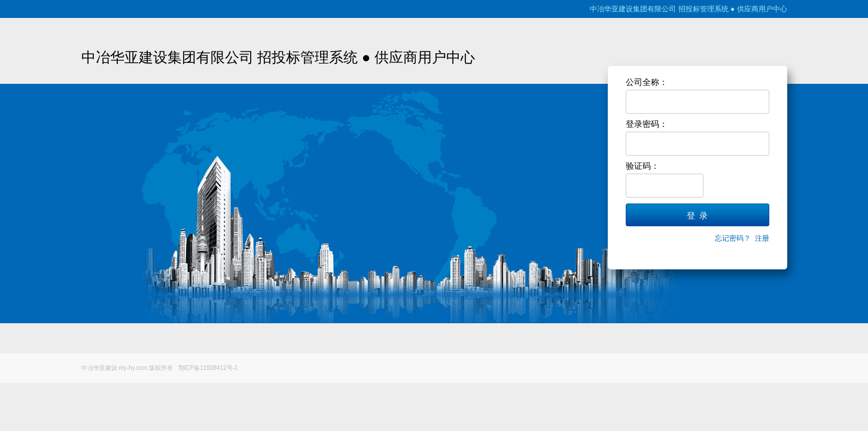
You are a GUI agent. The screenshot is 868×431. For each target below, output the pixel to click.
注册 (762, 238)
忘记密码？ (733, 238)
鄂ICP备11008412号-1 (208, 368)
